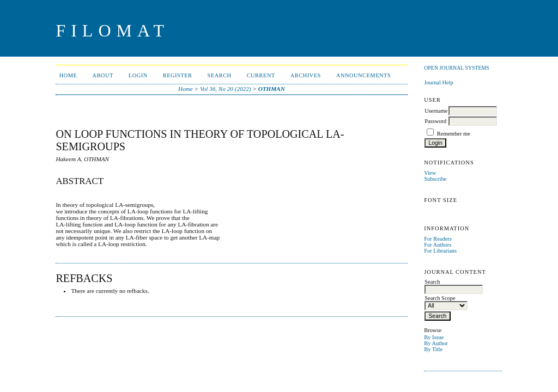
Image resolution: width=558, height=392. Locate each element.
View (430, 173)
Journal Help (438, 82)
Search (220, 75)
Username (436, 111)
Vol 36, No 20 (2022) (226, 89)
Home (68, 75)
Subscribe (435, 179)
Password (435, 121)
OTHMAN (272, 89)
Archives (306, 75)
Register (178, 75)
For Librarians (440, 251)
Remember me (454, 134)
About (102, 75)
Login (138, 75)
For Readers (438, 239)
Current (261, 75)
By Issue (434, 337)
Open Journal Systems (457, 68)
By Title (433, 349)
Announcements (363, 75)
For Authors (438, 245)
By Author (436, 343)
